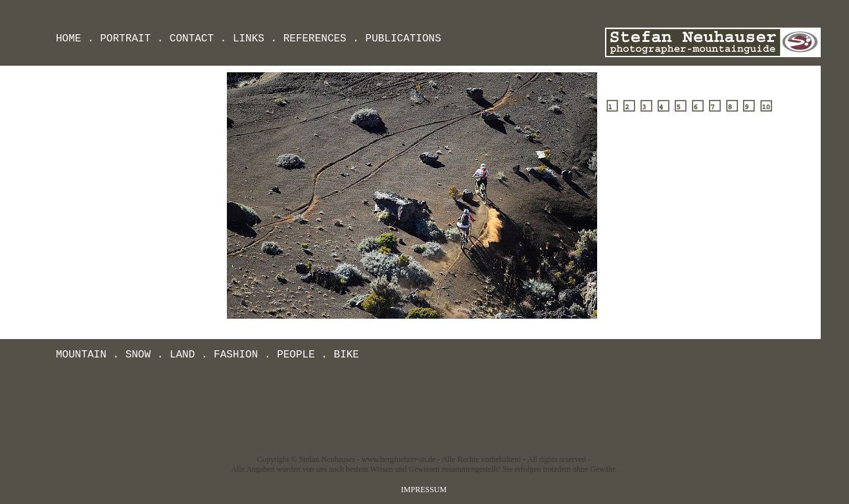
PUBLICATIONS (403, 39)
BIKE (347, 355)
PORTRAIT (125, 39)
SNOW (138, 355)
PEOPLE (296, 355)
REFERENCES (315, 39)
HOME (68, 39)
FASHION (236, 355)
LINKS (249, 39)
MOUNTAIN (81, 355)
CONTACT (192, 39)
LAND (182, 355)
